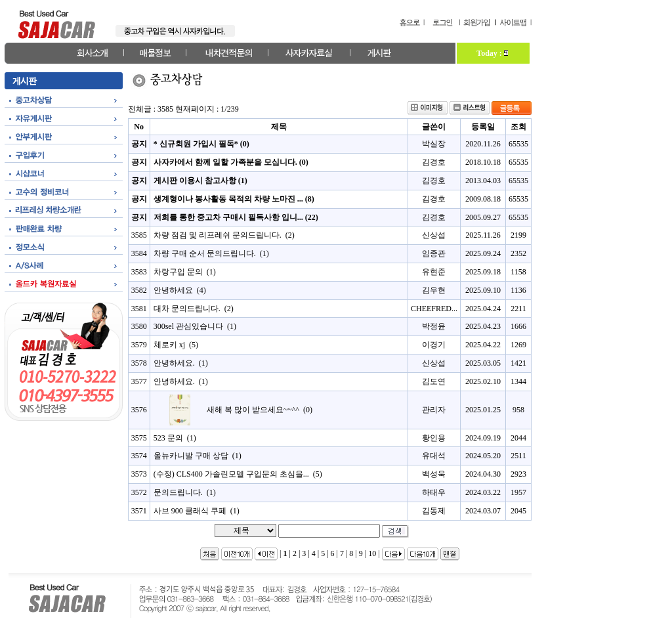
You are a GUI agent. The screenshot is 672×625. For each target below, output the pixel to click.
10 (372, 553)
